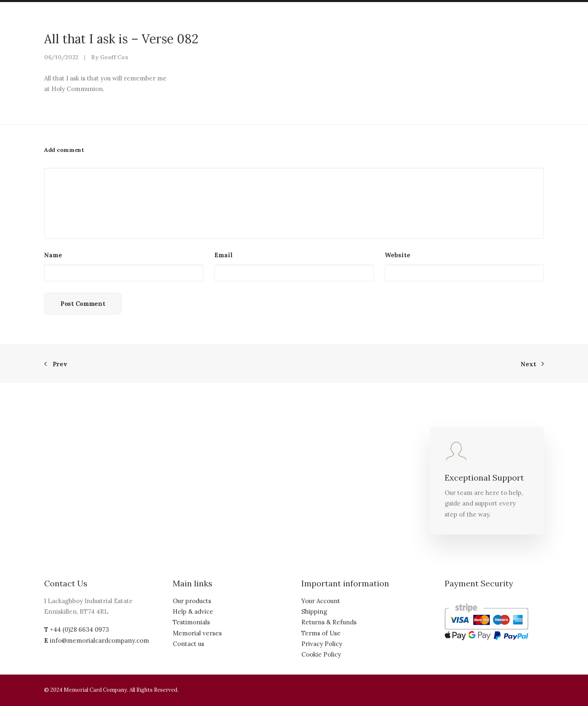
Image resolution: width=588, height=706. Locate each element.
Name (53, 255)
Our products (192, 601)
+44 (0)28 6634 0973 (79, 629)
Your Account (321, 601)
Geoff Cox (114, 57)
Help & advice (193, 611)
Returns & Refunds (329, 622)
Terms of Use (321, 633)
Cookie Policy (321, 654)
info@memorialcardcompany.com (99, 640)
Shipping (314, 611)
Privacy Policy (322, 644)
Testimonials (191, 622)
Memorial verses (197, 633)
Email (224, 255)
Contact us (188, 644)
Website (398, 255)
